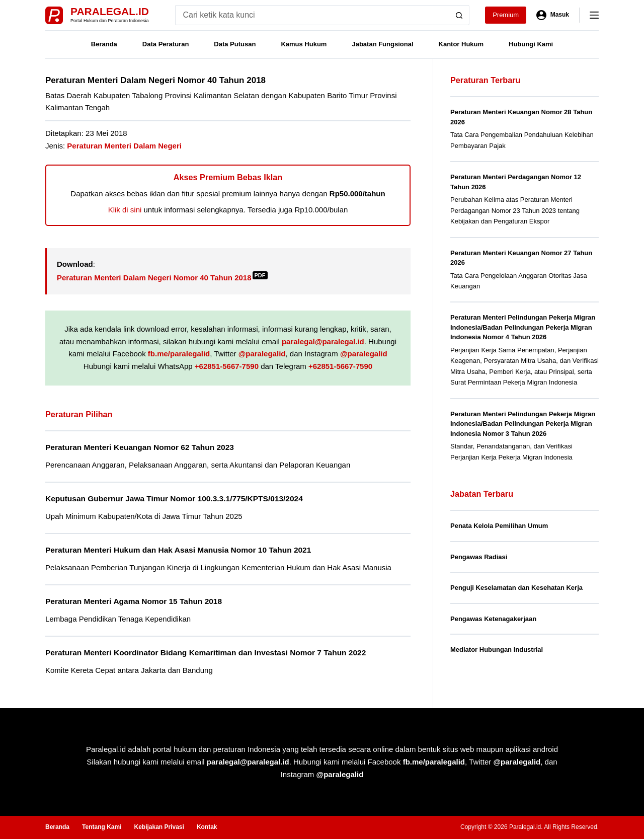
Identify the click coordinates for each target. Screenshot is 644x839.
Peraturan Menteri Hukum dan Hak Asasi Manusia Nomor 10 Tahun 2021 (178, 550)
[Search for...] (312, 15)
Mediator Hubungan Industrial (497, 650)
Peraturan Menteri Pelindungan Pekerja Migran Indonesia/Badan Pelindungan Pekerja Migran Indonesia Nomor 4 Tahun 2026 (523, 327)
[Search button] (459, 15)
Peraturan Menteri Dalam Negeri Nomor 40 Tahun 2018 (162, 278)
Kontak (207, 827)
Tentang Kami (102, 827)
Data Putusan (235, 44)
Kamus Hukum (304, 44)
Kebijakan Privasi (159, 827)
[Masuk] (553, 15)
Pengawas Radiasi (479, 557)
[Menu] (594, 15)
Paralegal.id (110, 11)
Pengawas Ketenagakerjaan (493, 619)
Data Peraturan (166, 44)
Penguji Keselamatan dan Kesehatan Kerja (516, 588)
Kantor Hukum (461, 44)
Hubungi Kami (531, 44)
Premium (506, 15)
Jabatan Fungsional (382, 44)
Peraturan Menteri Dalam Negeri (124, 146)
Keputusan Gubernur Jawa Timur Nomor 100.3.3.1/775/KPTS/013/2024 (174, 499)
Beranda (104, 44)
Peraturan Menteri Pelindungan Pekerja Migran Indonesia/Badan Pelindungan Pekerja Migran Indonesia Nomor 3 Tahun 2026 (523, 424)
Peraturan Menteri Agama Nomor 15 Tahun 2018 (134, 601)
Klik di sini (125, 210)
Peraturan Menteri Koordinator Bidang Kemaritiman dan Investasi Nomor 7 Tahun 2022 (206, 653)
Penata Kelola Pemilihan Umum (499, 526)
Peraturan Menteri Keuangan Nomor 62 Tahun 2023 (140, 447)
